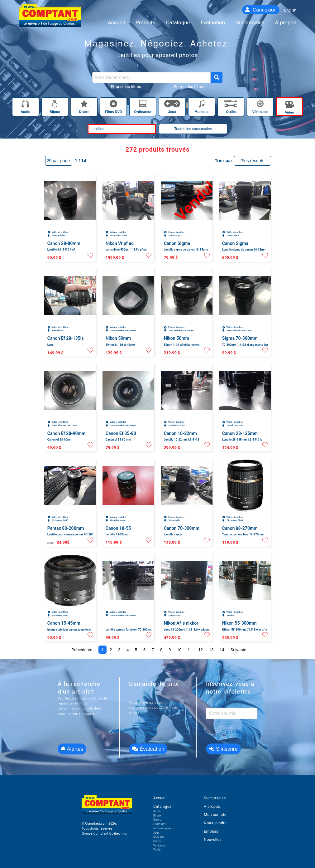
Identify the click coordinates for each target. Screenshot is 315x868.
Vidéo (157, 850)
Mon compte (215, 815)
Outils (157, 841)
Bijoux (157, 816)
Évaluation (148, 749)
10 (179, 650)
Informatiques (162, 828)
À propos (212, 807)
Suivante (238, 650)
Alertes (72, 749)
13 (211, 650)
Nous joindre (215, 823)
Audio (157, 811)
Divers (157, 820)
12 (201, 650)
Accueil (160, 798)
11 (190, 650)
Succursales (215, 798)
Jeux (156, 833)
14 (222, 650)
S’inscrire (223, 749)
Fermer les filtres (189, 87)
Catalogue (162, 807)
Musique (159, 837)
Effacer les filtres (126, 87)
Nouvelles (213, 840)
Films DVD (160, 824)
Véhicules (160, 846)
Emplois (211, 831)
